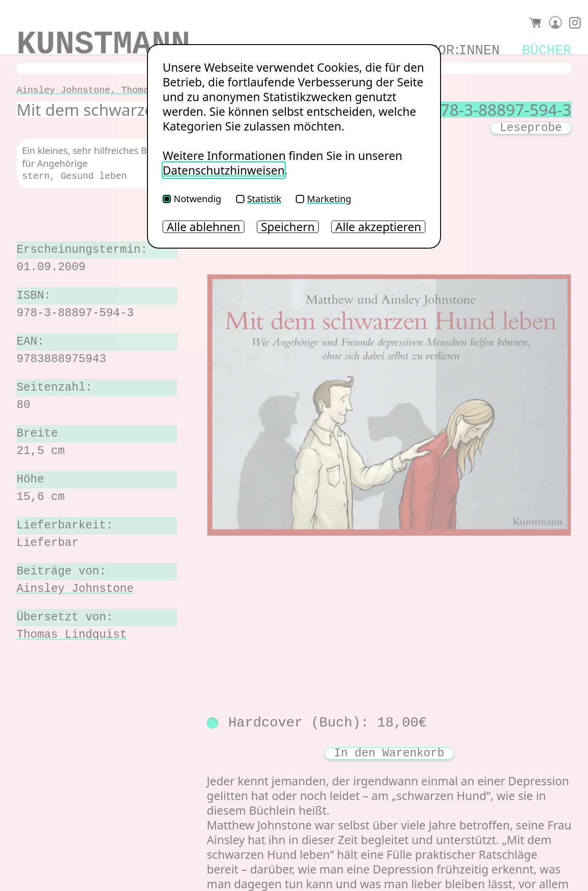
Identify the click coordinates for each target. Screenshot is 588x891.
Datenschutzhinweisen (224, 170)
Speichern (288, 227)
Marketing (324, 199)
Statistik (259, 199)
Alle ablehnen (204, 227)
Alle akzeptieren (378, 227)
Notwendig (192, 199)
